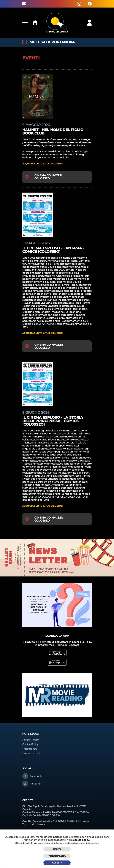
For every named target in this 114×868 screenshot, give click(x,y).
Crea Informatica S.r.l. (45, 821)
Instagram (36, 784)
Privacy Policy (30, 740)
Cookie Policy (30, 744)
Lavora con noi (31, 753)
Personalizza (57, 856)
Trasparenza (29, 749)
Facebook (36, 776)
